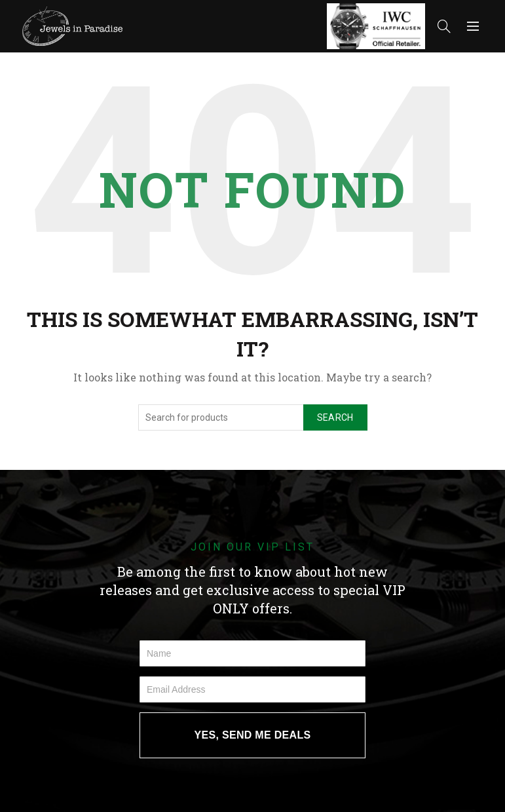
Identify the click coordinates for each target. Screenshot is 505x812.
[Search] (444, 26)
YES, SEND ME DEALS (253, 735)
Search (335, 417)
